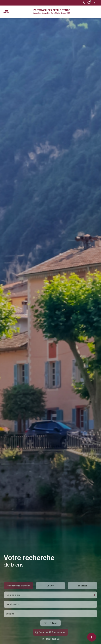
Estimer (83, 596)
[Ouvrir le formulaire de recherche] (50, 633)
